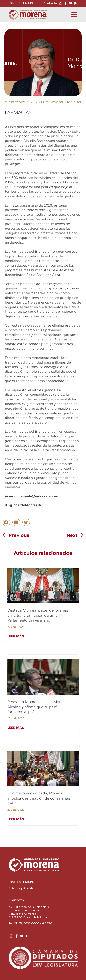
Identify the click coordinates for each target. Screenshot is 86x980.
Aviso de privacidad (22, 888)
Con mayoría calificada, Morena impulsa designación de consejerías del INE (39, 798)
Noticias (73, 102)
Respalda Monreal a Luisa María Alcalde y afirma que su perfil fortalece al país (36, 707)
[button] (6, 522)
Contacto (50, 3)
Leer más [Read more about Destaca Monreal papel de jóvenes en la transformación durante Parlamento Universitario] (16, 636)
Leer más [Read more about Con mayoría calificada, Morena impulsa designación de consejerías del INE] (16, 819)
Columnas (53, 102)
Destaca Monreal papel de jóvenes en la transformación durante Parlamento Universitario (38, 615)
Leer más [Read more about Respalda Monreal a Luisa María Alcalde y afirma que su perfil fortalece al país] (16, 728)
